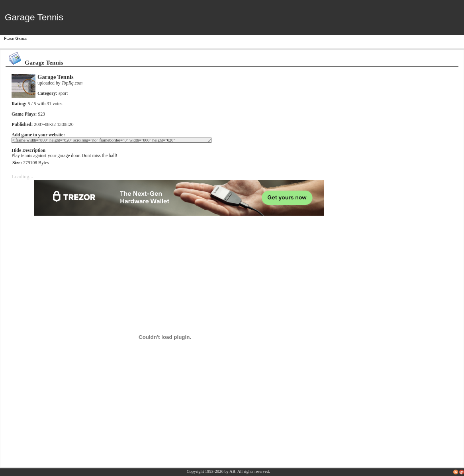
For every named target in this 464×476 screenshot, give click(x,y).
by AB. (230, 471)
